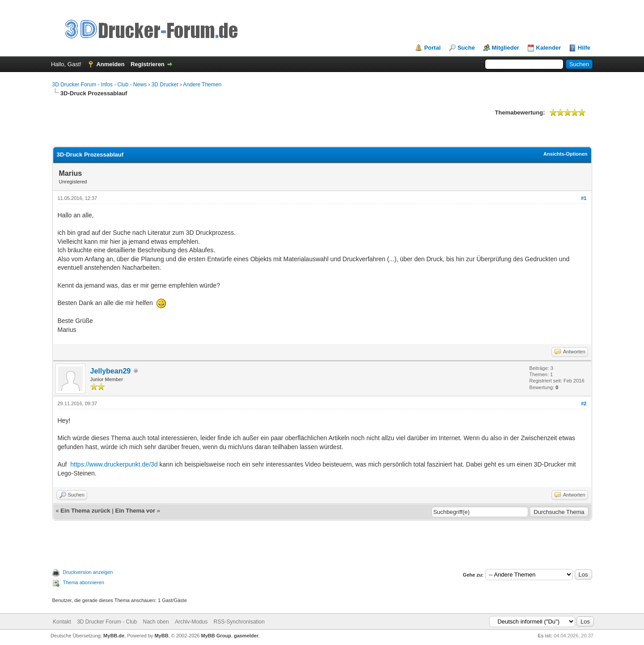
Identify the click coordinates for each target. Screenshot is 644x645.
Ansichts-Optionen (565, 154)
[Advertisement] (215, 126)
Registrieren (148, 64)
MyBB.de (114, 636)
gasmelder (246, 636)
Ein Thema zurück (85, 511)
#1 (584, 198)
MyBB (161, 636)
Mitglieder (506, 48)
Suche (466, 48)
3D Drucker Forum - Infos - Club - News (100, 85)
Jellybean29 (111, 371)
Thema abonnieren (84, 582)
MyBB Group (216, 636)
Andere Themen (202, 85)
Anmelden (110, 64)
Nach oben (156, 622)
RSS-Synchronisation (239, 622)
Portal (432, 48)
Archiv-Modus (191, 622)
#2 (584, 403)
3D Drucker (165, 85)
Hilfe (584, 48)
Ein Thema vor (135, 511)
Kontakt (62, 622)
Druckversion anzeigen (88, 572)
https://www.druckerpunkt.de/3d (114, 464)
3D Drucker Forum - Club (107, 622)
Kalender (549, 48)
